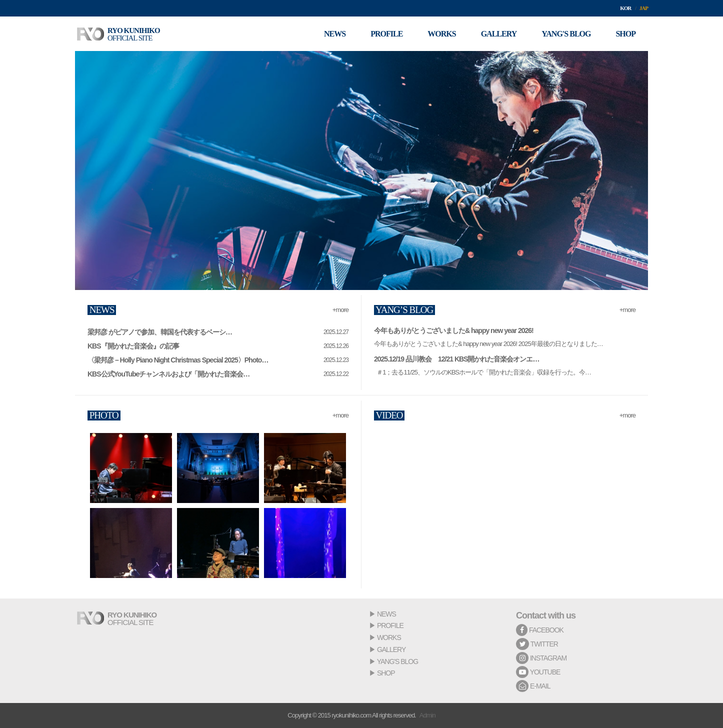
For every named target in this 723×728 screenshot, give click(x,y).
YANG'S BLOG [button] (566, 34)
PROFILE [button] (386, 34)
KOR (625, 8)
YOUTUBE (538, 672)
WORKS (389, 637)
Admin (427, 715)
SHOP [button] (625, 34)
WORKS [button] (441, 34)
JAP (644, 8)
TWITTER (537, 644)
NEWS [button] (335, 34)
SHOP (386, 673)
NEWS (386, 614)
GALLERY (391, 649)
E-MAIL (533, 686)
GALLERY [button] (499, 34)
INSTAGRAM (541, 658)
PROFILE (390, 625)
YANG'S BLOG (397, 661)
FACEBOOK (540, 630)
